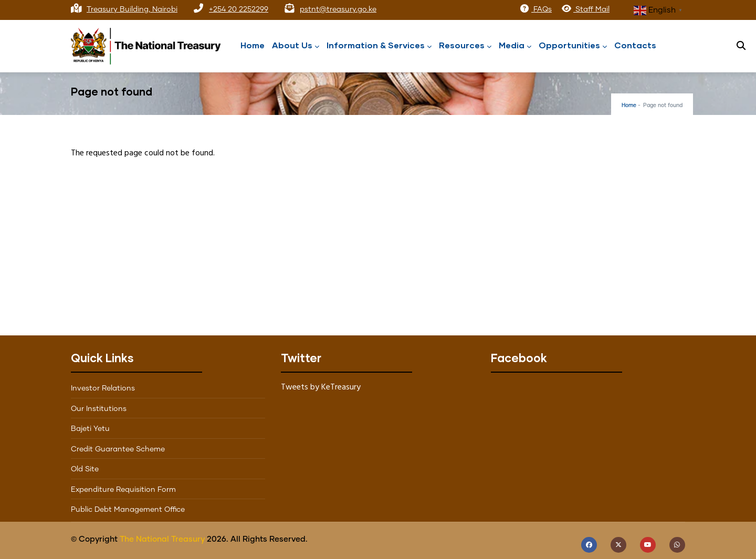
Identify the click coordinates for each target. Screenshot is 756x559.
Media (515, 46)
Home (253, 45)
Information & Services (379, 46)
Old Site (85, 469)
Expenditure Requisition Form (123, 490)
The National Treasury (162, 539)
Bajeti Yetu (90, 429)
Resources (465, 46)
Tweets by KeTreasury (321, 387)
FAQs (535, 9)
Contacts (635, 45)
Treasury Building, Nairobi (132, 9)
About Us (296, 46)
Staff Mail (585, 9)
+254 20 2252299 (239, 9)
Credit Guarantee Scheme (118, 449)
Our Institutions (99, 409)
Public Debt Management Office (128, 510)
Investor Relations (103, 388)
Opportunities (573, 46)
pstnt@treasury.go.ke (338, 9)
